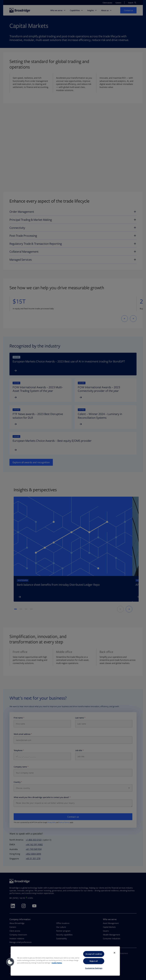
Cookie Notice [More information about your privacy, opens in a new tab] (57, 963)
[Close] (114, 953)
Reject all (94, 961)
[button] (10, 962)
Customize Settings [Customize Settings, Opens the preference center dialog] (94, 968)
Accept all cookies (94, 954)
